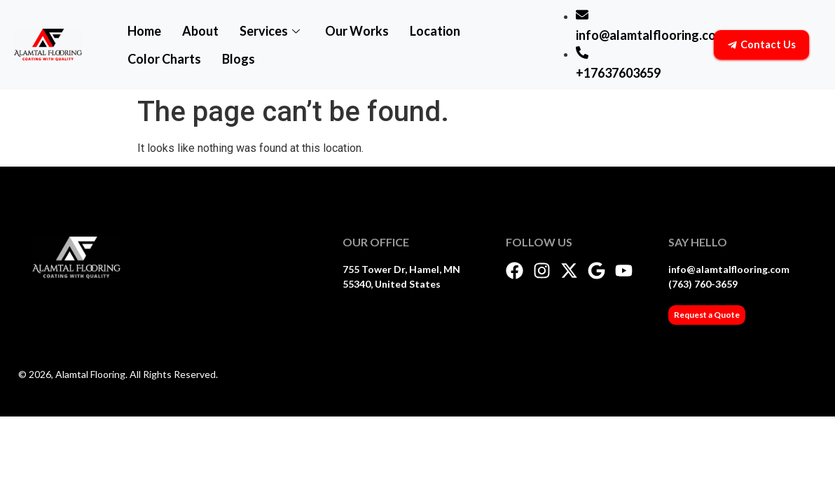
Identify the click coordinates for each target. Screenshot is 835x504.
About (200, 31)
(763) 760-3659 (703, 284)
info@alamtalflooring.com (729, 269)
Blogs (239, 59)
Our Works (357, 31)
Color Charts (164, 59)
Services (270, 31)
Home (144, 31)
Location (435, 31)
